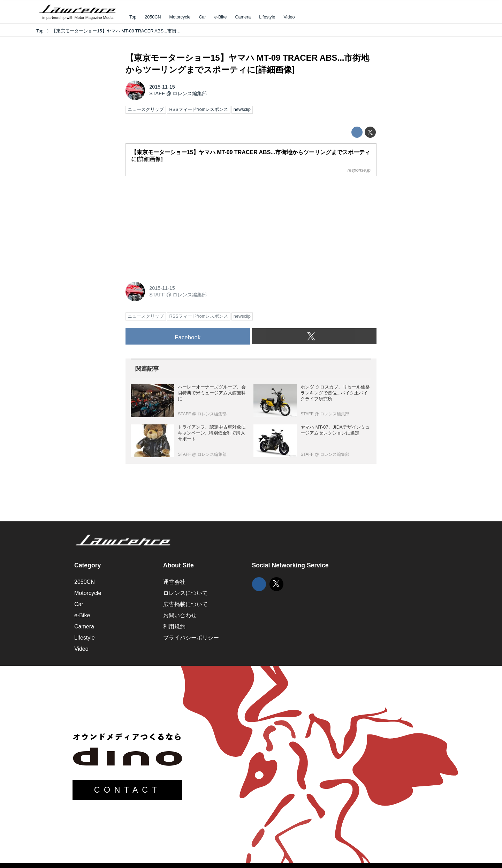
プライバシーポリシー (191, 638)
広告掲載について (185, 604)
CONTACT (128, 790)
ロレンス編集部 (190, 93)
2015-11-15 (162, 87)
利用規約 (174, 627)
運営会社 (174, 582)
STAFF (157, 93)
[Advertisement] (178, 225)
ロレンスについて (185, 593)
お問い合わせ (180, 615)
